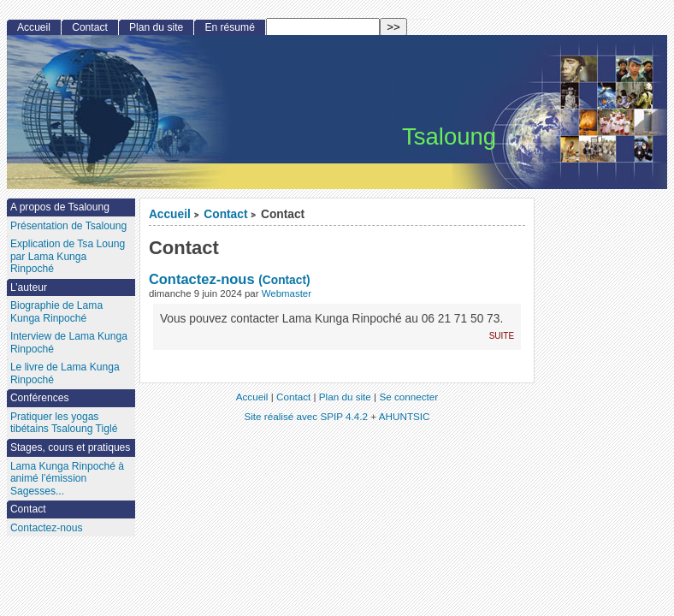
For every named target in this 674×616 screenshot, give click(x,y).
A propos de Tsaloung (60, 207)
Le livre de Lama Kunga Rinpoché (65, 373)
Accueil (170, 214)
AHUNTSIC (405, 416)
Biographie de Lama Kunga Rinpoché (56, 312)
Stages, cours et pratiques (71, 447)
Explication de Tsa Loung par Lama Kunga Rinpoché (68, 256)
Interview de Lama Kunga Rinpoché (69, 343)
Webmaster (287, 293)
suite (502, 335)
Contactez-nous (202, 279)
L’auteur (29, 287)
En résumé (229, 27)
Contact (225, 214)
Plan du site (156, 27)
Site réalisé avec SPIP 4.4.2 (306, 416)
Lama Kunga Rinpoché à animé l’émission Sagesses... (67, 479)
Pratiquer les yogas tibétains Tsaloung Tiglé (64, 423)
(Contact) (284, 280)
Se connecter (408, 397)
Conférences (40, 398)
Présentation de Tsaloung (68, 226)
